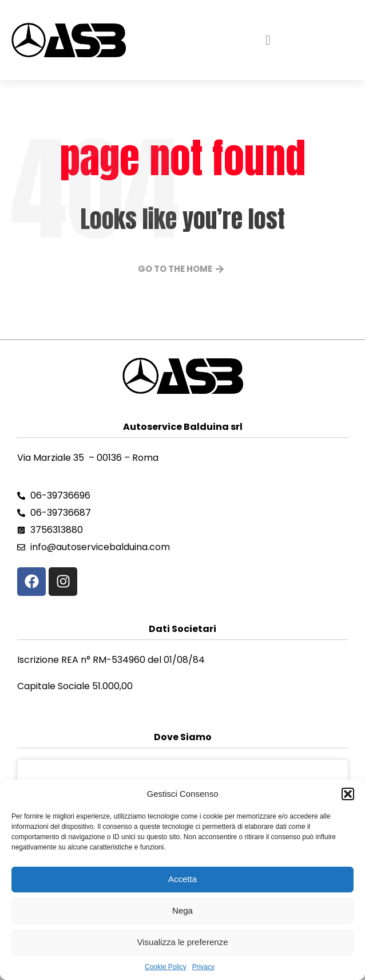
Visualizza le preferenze (183, 942)
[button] (348, 794)
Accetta (182, 879)
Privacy (203, 967)
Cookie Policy (166, 967)
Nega (182, 910)
